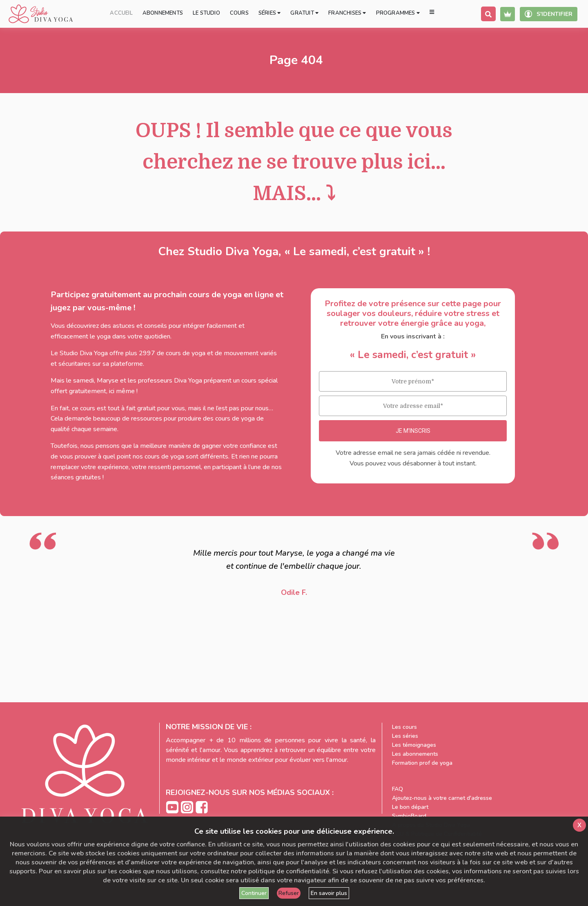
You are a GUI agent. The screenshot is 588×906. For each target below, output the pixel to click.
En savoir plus (329, 893)
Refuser (289, 893)
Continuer (254, 893)
